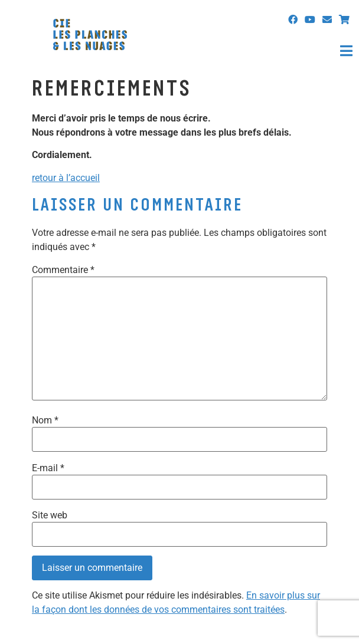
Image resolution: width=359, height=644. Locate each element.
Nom (45, 420)
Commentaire (63, 270)
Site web (50, 515)
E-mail (48, 468)
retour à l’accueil (66, 178)
